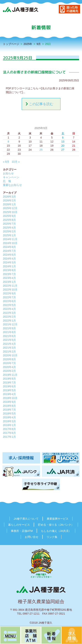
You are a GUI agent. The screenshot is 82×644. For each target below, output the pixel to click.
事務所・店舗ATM (22, 531)
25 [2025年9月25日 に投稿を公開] (41, 150)
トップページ (11, 44)
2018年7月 (9, 410)
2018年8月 (9, 406)
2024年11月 (10, 239)
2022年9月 (9, 293)
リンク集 (52, 537)
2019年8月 (9, 379)
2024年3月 (9, 262)
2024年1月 (9, 266)
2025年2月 (9, 231)
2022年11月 (10, 286)
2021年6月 (9, 336)
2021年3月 (9, 348)
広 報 (7, 181)
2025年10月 (10, 212)
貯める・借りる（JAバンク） (56, 525)
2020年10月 (10, 355)
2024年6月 (9, 255)
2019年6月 (9, 386)
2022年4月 (9, 309)
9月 (39, 44)
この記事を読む (41, 104)
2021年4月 (9, 344)
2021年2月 (9, 352)
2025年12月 (10, 208)
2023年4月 (9, 278)
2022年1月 (9, 321)
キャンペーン (11, 177)
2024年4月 (9, 259)
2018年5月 (9, 414)
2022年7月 (9, 297)
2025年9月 (9, 216)
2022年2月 (9, 317)
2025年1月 (9, 235)
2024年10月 (10, 243)
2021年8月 (9, 332)
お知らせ (8, 173)
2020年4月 (9, 367)
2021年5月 (9, 340)
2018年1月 (9, 425)
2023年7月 (9, 274)
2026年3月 (9, 197)
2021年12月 (10, 324)
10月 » (16, 162)
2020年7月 (9, 363)
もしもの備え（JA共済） (56, 531)
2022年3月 (9, 313)
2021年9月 (9, 328)
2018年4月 (9, 417)
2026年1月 (9, 204)
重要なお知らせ (12, 185)
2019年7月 (9, 383)
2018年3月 (9, 421)
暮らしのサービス (19, 525)
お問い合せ (32, 537)
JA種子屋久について (26, 519)
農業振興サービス (58, 519)
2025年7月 (9, 224)
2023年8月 (9, 270)
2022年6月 (9, 301)
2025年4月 (9, 228)
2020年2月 (9, 371)
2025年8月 (9, 220)
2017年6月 (9, 433)
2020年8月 (9, 359)
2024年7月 (9, 251)
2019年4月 (9, 394)
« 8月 (6, 162)
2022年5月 (9, 305)
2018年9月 (9, 402)
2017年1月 (9, 437)
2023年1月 (9, 282)
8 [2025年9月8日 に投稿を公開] (8, 142)
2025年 (28, 44)
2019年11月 (10, 375)
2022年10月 (10, 290)
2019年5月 (9, 390)
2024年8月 (9, 247)
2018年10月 (10, 398)
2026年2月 (9, 200)
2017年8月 (9, 429)
